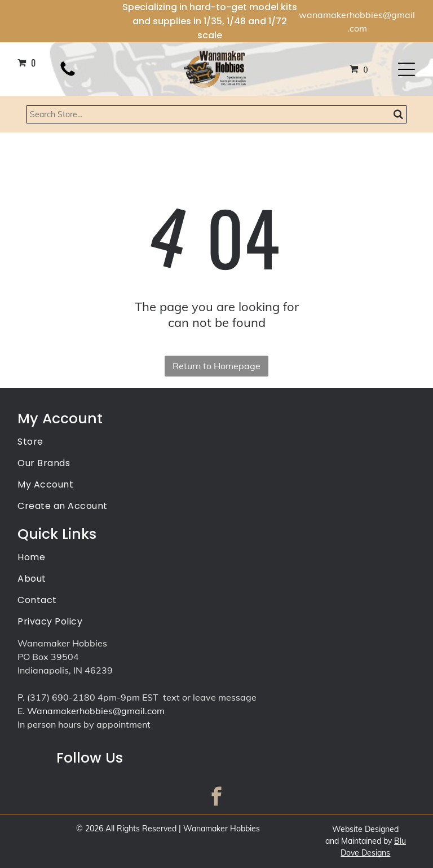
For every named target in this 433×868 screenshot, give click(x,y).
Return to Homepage (216, 366)
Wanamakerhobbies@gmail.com (96, 711)
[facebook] (217, 798)
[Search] (217, 114)
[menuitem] (216, 442)
